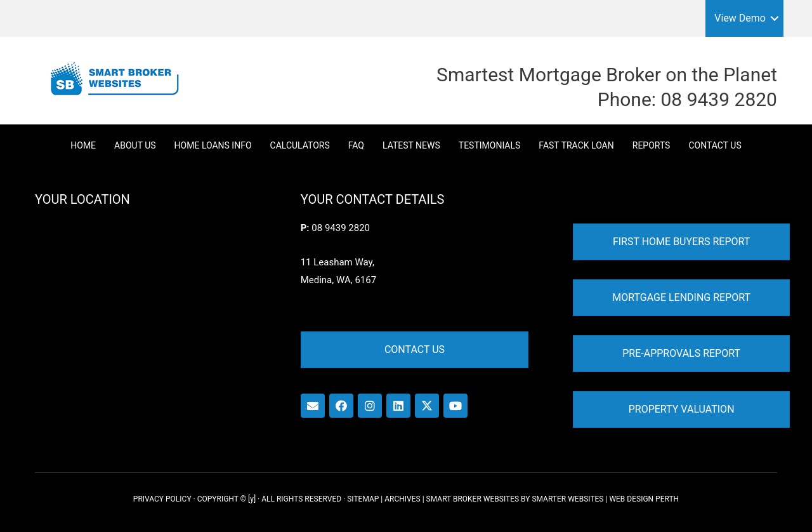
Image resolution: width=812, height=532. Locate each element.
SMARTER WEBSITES (567, 499)
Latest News (411, 145)
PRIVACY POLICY (162, 499)
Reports (652, 145)
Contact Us (715, 145)
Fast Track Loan (576, 145)
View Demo (740, 18)
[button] (775, 18)
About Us (135, 145)
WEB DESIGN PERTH (644, 499)
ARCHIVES (402, 499)
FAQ (356, 145)
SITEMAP (363, 499)
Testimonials (490, 145)
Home (83, 145)
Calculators (300, 145)
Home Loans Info (213, 145)
